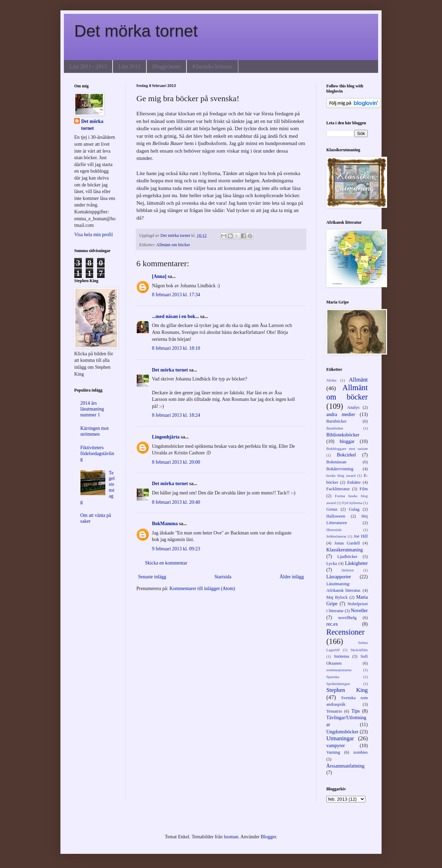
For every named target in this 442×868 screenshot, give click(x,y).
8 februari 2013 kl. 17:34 (176, 295)
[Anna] (159, 276)
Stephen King (347, 690)
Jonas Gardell (347, 543)
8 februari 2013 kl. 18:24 (176, 415)
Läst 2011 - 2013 (88, 66)
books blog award (341, 475)
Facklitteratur (338, 489)
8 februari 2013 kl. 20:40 (176, 502)
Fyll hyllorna (352, 503)
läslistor (348, 570)
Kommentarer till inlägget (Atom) (202, 589)
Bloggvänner (167, 66)
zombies (361, 752)
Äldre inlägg (292, 577)
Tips (356, 711)
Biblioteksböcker (343, 435)
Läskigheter (356, 563)
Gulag (354, 509)
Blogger (268, 837)
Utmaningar (340, 738)
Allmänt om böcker (173, 245)
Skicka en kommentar (166, 563)
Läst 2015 (129, 66)
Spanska (333, 677)
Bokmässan (336, 462)
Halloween (336, 516)
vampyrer (336, 746)
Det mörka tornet (136, 31)
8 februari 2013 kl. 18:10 (176, 348)
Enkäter (354, 482)
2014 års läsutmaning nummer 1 (92, 409)
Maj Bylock (337, 597)
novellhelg (347, 618)
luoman (231, 837)
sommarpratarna (339, 670)
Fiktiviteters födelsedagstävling (97, 454)
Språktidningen (338, 684)
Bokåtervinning (340, 469)
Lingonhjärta (166, 437)
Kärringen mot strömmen (95, 431)
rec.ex (332, 624)
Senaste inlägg (152, 577)
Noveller (359, 611)
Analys (353, 407)
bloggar (347, 441)
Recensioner (345, 632)
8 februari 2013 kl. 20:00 (176, 462)
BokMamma (165, 524)
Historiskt (334, 530)
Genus (332, 509)
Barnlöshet (335, 428)
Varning (333, 752)
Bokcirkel (346, 455)
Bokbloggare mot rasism (347, 449)
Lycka (332, 563)
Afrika (331, 380)
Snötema (342, 656)
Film (364, 489)
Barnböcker (337, 421)
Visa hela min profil (94, 235)
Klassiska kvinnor (212, 66)
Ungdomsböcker (342, 732)
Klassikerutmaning (345, 550)
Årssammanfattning (345, 766)
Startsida (223, 577)
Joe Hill (361, 536)
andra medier (341, 414)
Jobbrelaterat (336, 536)
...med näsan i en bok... (175, 316)
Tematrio (334, 711)
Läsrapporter (339, 577)
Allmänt (358, 380)
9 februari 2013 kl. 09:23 (176, 549)
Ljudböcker (347, 557)
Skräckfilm (359, 650)
